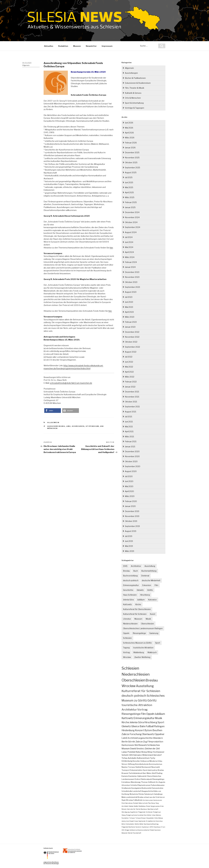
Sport (158, 643)
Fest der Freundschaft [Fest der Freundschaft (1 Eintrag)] (134, 833)
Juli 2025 (129, 177)
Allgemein (26, 65)
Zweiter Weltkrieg (142, 657)
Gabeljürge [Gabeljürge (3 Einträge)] (158, 794)
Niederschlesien (130, 624)
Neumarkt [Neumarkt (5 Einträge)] (156, 767)
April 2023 (129, 312)
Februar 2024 (131, 262)
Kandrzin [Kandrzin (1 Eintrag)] (139, 827)
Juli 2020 (129, 476)
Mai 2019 (129, 546)
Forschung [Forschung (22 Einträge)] (136, 734)
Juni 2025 (129, 182)
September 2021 (132, 407)
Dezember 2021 (132, 392)
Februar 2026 (131, 143)
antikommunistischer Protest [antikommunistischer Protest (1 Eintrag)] (145, 830)
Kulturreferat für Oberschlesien (137, 609)
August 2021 (130, 412)
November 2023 (132, 277)
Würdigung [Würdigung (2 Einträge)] (126, 812)
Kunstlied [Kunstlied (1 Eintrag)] (140, 815)
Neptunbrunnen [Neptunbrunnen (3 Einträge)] (144, 785)
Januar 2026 (130, 148)
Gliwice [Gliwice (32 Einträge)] (135, 726)
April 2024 (129, 252)
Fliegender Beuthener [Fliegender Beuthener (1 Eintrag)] (128, 827)
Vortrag (126, 652)
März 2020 (130, 496)
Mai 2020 (129, 486)
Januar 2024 (130, 267)
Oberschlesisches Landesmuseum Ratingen (143, 628)
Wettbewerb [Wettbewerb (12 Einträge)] (141, 745)
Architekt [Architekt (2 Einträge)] (125, 806)
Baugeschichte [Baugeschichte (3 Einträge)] (147, 791)
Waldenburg (139, 652)
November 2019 (132, 516)
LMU (68, 426)
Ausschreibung (56, 426)
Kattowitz (127, 604)
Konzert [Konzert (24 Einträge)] (140, 730)
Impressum (107, 46)
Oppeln (126, 633)
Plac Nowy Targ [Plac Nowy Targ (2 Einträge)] (153, 803)
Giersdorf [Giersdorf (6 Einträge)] (157, 755)
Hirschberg (145, 595)
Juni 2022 (129, 362)
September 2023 (132, 287)
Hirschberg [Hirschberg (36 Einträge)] (151, 722)
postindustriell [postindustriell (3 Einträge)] (132, 797)
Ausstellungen (131, 73)
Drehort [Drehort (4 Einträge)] (138, 779)
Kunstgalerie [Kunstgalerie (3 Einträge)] (136, 788)
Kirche (138, 604)
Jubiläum (141, 600)
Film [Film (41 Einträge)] (143, 714)
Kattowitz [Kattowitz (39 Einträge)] (127, 718)
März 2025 (130, 197)
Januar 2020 (130, 506)
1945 (125, 566)
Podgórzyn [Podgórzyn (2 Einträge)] (157, 812)
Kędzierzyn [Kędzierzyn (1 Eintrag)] (145, 827)
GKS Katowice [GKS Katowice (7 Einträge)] (135, 755)
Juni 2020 (129, 481)
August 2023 (131, 292)
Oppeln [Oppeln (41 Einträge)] (150, 714)
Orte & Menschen (133, 98)
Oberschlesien (147, 624)
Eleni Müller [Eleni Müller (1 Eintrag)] (148, 815)
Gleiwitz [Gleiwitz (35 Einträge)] (126, 726)
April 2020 (129, 491)
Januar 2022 (130, 387)
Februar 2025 (131, 202)
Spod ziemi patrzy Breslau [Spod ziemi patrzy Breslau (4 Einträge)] (153, 770)
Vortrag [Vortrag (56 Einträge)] (142, 710)
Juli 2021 (128, 417)
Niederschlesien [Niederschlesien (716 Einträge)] (136, 674)
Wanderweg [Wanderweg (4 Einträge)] (136, 782)
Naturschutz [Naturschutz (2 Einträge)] (143, 803)
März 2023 (130, 317)
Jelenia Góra (128, 600)
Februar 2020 (131, 501)
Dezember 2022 (132, 332)
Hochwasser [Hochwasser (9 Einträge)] (159, 752)
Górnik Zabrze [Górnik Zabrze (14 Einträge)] (135, 742)
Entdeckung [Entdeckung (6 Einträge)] (127, 761)
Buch (136, 571)
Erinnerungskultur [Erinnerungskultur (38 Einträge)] (144, 718)
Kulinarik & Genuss (133, 93)
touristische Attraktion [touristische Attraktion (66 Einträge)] (137, 705)
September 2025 (132, 168)
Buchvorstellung (130, 576)
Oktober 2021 (131, 402)
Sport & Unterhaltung (134, 103)
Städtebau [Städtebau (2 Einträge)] (142, 806)
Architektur (136, 566)
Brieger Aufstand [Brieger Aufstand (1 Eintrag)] (130, 830)
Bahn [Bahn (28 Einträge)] (143, 726)
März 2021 (129, 437)
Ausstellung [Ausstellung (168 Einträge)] (145, 686)
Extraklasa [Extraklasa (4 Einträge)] (126, 782)
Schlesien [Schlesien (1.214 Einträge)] (130, 668)
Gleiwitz (140, 590)
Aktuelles (49, 46)
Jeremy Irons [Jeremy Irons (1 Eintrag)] (125, 821)
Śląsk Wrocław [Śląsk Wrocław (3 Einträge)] (127, 800)
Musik (148, 619)
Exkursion (147, 585)
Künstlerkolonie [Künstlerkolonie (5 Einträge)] (142, 764)
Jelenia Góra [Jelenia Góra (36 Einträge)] (137, 722)
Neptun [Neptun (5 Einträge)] (125, 767)
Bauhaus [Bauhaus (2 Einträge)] (144, 809)
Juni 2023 (129, 302)
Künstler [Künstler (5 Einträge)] (136, 761)
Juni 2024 (129, 242)
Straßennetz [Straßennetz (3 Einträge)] (126, 788)
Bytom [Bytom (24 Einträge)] (148, 730)
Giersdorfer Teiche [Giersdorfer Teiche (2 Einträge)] (134, 809)
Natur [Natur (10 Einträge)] (138, 752)
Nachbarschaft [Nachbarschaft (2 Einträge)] (153, 809)
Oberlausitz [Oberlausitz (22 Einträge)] (148, 734)
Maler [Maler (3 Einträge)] (124, 797)
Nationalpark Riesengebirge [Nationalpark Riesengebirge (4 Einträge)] (153, 779)
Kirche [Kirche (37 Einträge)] (125, 722)
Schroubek (78, 426)
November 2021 (132, 397)
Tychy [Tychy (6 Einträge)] (153, 758)
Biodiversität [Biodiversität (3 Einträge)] (146, 788)
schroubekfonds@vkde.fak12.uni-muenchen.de (71, 383)
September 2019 (132, 526)
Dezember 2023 (132, 272)
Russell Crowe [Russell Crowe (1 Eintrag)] (134, 821)
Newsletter (91, 46)
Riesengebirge (139, 633)
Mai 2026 (129, 128)
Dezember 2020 (132, 451)
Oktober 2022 (131, 342)
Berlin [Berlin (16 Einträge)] (125, 742)
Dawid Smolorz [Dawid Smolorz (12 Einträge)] (137, 749)
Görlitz (150, 590)
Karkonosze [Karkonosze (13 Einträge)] (128, 745)
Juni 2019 (129, 541)
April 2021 (129, 431)
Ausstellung (150, 566)
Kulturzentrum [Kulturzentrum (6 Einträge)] (143, 758)
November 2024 (132, 217)
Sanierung (154, 633)
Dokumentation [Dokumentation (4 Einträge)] (136, 770)
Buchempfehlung (149, 571)
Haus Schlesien (130, 595)
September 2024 (132, 227)
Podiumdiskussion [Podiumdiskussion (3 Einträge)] (158, 785)
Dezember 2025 (132, 152)
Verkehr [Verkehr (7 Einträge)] (125, 755)
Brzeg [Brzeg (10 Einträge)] (144, 752)
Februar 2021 (131, 441)
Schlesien (127, 638)
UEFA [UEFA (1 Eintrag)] (151, 827)
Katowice (152, 600)
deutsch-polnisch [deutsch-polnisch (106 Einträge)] (134, 696)
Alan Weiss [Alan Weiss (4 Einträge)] (147, 773)
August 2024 (131, 232)
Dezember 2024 (132, 212)
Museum (138, 619)
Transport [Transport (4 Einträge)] (126, 770)
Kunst (153, 614)
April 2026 (129, 133)
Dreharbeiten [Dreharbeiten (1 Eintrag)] (130, 824)
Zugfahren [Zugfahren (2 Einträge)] (134, 812)
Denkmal (145, 576)
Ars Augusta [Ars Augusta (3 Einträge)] (160, 782)
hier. (110, 311)
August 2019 (131, 531)
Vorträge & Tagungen (134, 108)
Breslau (126, 571)
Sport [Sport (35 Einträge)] (161, 722)
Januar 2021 (130, 447)
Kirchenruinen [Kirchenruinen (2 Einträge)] (148, 800)
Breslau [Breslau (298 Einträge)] (152, 680)
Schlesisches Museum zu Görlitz (137, 643)
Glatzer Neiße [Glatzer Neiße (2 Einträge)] (133, 806)
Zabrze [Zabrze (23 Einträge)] (125, 734)
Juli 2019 (129, 536)
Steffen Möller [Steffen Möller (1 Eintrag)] (139, 824)
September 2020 (133, 466)
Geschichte (128, 590)
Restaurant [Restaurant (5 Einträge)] (146, 767)
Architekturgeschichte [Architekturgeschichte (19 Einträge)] (140, 738)
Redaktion (63, 46)
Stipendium (92, 426)
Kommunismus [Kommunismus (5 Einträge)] (156, 764)
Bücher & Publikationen (135, 78)
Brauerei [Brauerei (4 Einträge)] (125, 773)
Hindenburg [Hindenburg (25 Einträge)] (128, 730)
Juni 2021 (129, 422)
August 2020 (131, 471)
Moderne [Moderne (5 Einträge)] (154, 761)
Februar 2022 (131, 382)
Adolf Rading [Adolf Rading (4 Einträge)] (157, 773)
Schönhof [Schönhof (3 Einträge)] (134, 785)
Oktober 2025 (131, 162)
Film (156, 585)
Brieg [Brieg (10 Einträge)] (150, 752)
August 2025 (131, 172)
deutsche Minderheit (151, 580)
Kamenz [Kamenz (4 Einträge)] (125, 776)
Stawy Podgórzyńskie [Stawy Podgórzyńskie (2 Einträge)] (129, 815)
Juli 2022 (129, 357)
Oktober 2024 (131, 222)
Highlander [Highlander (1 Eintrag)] (142, 821)
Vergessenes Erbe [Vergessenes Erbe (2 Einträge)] (157, 806)
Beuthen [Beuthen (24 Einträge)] (157, 730)
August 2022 (131, 352)
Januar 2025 (130, 207)
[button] (53, 411)
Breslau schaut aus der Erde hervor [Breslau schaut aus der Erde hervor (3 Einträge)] (151, 797)
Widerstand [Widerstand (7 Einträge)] (148, 755)
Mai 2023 (129, 307)
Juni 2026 (129, 123)
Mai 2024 (129, 247)
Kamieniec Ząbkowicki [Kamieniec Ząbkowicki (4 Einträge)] (137, 776)
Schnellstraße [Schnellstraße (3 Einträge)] (127, 791)
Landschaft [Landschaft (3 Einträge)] (137, 791)
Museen (77, 46)
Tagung (126, 648)
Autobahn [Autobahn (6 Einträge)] (132, 758)
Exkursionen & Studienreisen (138, 83)
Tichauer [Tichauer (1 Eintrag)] (132, 818)
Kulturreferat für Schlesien (135, 614)
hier (111, 248)
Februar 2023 (131, 322)
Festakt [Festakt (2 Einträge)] (136, 803)
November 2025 (132, 158)
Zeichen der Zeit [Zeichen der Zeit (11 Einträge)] (152, 749)
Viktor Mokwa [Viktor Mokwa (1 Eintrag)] (159, 818)
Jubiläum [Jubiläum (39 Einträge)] (160, 714)
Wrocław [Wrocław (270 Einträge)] (129, 686)
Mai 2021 (129, 427)
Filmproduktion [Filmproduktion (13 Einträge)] (155, 742)
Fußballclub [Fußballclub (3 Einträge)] (138, 800)
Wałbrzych (152, 652)
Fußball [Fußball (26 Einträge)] (150, 726)
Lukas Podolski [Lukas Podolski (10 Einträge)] (128, 752)
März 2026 (130, 138)
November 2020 (132, 456)
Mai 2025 (129, 187)
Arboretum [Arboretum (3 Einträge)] (126, 785)
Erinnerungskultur (131, 585)
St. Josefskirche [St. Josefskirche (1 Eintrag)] (151, 821)
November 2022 (132, 337)
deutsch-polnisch (131, 580)
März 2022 (130, 377)
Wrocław (127, 657)
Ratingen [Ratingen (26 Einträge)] (159, 726)
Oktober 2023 (131, 282)
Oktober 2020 (131, 461)
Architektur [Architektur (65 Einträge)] (129, 710)
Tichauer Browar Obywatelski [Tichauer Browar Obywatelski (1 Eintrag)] (145, 818)
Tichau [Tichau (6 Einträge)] (124, 758)
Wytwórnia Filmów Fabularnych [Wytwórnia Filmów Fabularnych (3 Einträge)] (142, 794)
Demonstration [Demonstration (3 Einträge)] (158, 788)
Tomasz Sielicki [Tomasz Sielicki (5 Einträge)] (135, 767)
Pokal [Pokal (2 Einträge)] (148, 806)
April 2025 (129, 192)
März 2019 (129, 551)
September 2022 (132, 347)
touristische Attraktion (143, 648)
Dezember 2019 (132, 511)
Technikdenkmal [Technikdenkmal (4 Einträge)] (135, 773)
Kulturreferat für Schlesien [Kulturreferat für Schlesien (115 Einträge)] (141, 691)
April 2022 (129, 372)
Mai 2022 (129, 367)
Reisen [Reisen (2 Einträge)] (124, 809)
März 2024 (130, 257)
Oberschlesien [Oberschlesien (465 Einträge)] (133, 680)
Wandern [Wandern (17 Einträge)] (158, 738)
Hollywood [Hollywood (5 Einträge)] (145, 761)
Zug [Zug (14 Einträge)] (145, 742)
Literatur (127, 619)
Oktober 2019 (131, 521)
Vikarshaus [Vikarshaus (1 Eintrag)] (157, 827)
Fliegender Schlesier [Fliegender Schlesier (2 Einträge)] (145, 812)
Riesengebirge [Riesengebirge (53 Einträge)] (131, 714)
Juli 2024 (129, 237)
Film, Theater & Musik (135, 88)
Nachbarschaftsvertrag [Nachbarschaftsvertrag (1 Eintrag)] (151, 824)
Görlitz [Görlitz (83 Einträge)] (152, 700)
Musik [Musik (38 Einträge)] (159, 718)
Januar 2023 (130, 327)
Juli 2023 (129, 297)
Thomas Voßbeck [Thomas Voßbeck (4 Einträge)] (148, 782)
